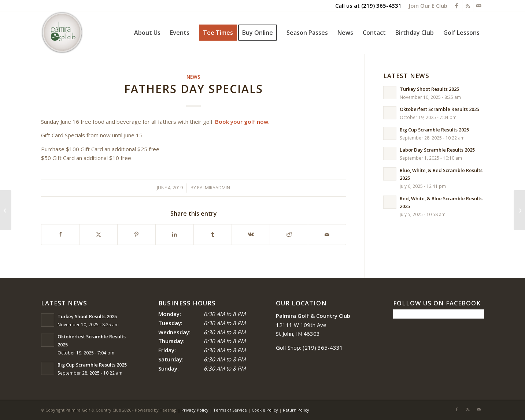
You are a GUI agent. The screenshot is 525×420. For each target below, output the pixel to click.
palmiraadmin (214, 188)
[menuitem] (426, 5)
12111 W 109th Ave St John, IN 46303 (313, 325)
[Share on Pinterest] (136, 235)
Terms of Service (230, 410)
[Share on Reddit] (289, 235)
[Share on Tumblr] (213, 235)
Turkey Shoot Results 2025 (429, 89)
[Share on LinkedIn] (175, 235)
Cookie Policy (265, 410)
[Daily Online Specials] (6, 210)
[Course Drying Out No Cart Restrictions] (519, 210)
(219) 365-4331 (381, 5)
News (193, 77)
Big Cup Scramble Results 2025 (434, 130)
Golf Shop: (289, 347)
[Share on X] (98, 235)
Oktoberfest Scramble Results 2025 (439, 109)
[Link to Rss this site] (468, 5)
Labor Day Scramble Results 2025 (437, 150)
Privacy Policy (195, 410)
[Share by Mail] (327, 235)
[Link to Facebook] (457, 5)
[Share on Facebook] (60, 235)
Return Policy (296, 410)
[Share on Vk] (251, 235)
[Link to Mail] (479, 5)
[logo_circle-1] (62, 33)
